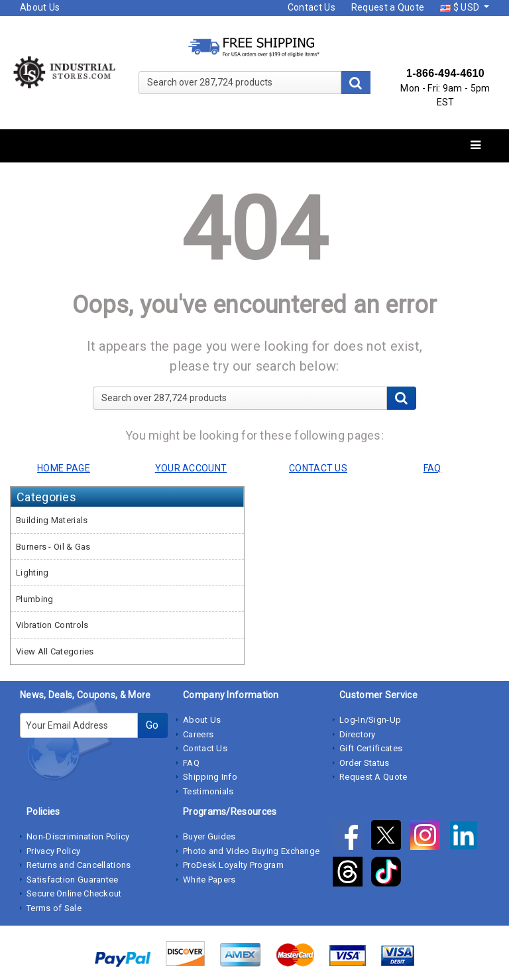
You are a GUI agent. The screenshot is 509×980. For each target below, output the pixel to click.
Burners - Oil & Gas (53, 547)
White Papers (209, 880)
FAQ (191, 763)
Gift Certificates (371, 748)
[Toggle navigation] (476, 146)
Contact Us (311, 7)
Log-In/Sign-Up (370, 720)
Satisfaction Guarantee (73, 880)
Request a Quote (388, 7)
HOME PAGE (64, 468)
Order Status (365, 763)
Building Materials (52, 520)
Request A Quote (373, 777)
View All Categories (55, 651)
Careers (198, 734)
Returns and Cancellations (79, 865)
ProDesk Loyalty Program (233, 865)
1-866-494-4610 (445, 73)
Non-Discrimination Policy (78, 836)
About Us (40, 7)
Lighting (32, 573)
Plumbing (34, 599)
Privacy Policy (53, 851)
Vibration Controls (52, 625)
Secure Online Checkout (74, 893)
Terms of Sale (54, 908)
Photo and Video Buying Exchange (251, 851)
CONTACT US (318, 468)
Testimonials (208, 791)
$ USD (461, 7)
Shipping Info (210, 777)
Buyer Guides (209, 836)
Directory (358, 734)
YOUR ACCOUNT (191, 468)
